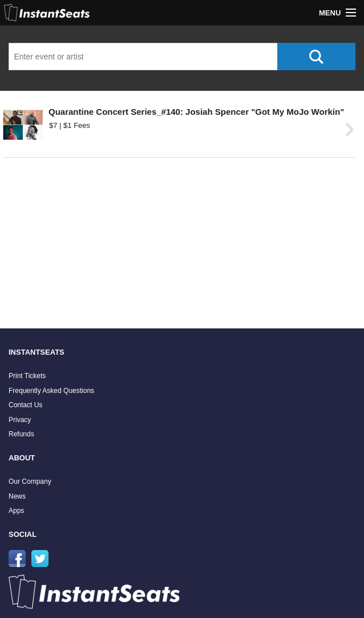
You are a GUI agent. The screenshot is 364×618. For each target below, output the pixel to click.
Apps (16, 511)
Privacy (20, 420)
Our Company (30, 481)
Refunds (21, 434)
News (17, 496)
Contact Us (25, 405)
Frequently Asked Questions (51, 391)
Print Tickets (27, 376)
